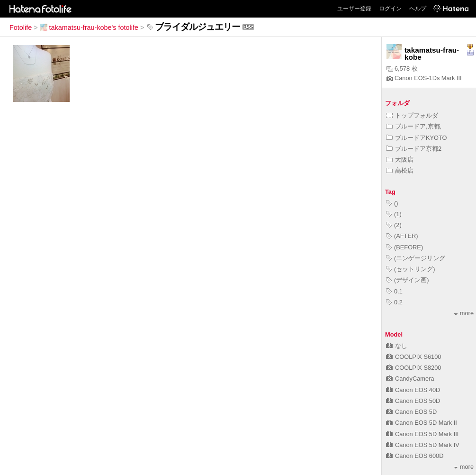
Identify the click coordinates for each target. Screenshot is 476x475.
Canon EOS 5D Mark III (422, 434)
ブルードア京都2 (414, 149)
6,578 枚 (402, 69)
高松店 (400, 170)
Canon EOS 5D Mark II (422, 423)
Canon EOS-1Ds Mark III (424, 78)
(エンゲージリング (416, 258)
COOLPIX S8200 (413, 368)
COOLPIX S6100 (413, 357)
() (392, 203)
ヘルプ (418, 9)
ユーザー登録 (354, 9)
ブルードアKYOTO (417, 138)
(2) (394, 225)
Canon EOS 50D (413, 401)
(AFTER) (402, 236)
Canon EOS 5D (411, 412)
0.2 (394, 302)
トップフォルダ (412, 115)
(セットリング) (411, 269)
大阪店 (400, 160)
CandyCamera (410, 379)
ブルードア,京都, (414, 126)
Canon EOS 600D (415, 456)
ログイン (390, 9)
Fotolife (21, 27)
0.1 (394, 291)
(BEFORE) (404, 247)
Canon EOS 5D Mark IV (423, 445)
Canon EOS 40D (413, 390)
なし (397, 346)
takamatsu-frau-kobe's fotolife (89, 27)
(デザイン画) (408, 280)
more (464, 313)
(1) (394, 214)
